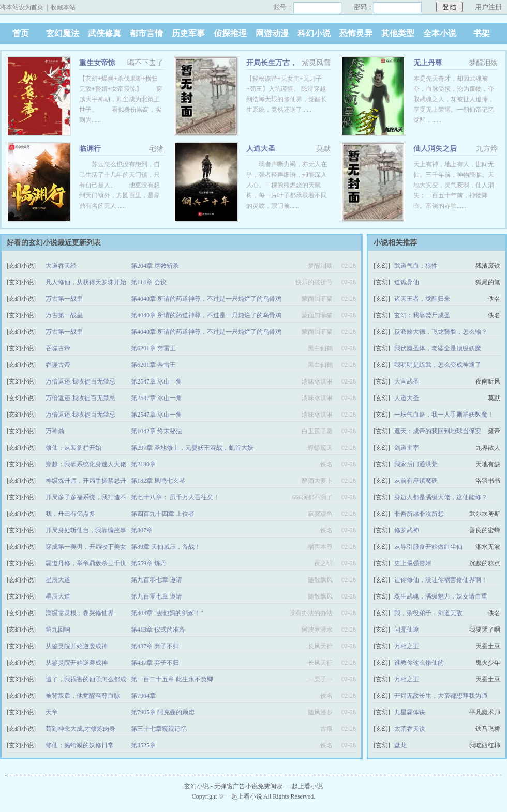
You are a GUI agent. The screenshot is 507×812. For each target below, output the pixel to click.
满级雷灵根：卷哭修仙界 (80, 613)
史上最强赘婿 (413, 563)
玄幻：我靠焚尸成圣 (422, 315)
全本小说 (440, 33)
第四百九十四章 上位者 (163, 514)
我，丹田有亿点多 (70, 514)
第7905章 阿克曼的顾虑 (163, 712)
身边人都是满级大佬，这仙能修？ (441, 497)
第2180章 (143, 464)
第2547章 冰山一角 (156, 381)
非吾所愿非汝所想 (419, 514)
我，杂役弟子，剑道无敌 (428, 613)
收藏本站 (63, 7)
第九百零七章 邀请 (156, 580)
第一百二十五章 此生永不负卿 (172, 679)
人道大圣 (261, 149)
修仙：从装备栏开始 (73, 448)
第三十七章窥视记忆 (159, 729)
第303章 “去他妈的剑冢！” (167, 613)
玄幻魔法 (63, 33)
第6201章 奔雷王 (153, 348)
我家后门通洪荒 (416, 464)
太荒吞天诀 (410, 729)
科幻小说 (314, 33)
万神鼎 (55, 431)
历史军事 (188, 33)
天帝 (52, 712)
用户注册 (488, 7)
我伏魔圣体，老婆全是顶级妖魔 (438, 348)
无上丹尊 (428, 63)
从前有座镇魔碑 (416, 481)
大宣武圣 (407, 381)
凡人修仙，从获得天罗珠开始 (86, 282)
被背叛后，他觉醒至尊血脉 (83, 696)
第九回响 (58, 630)
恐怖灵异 (356, 33)
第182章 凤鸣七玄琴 (158, 481)
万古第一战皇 (64, 299)
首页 (21, 33)
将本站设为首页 (22, 7)
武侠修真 (105, 33)
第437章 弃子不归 (155, 646)
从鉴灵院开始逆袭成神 (77, 646)
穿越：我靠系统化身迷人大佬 (86, 464)
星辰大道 (58, 580)
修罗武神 (407, 530)
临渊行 (90, 149)
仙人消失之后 (435, 149)
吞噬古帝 (58, 348)
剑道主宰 (407, 448)
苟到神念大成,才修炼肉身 (80, 729)
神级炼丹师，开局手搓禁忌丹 (86, 481)
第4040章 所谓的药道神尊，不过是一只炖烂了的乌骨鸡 (206, 299)
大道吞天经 (61, 266)
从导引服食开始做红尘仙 (428, 547)
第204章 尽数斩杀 (155, 266)
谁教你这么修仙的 (419, 663)
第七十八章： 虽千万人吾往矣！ (175, 497)
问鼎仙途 (407, 630)
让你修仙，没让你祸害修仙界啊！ (441, 580)
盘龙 (400, 745)
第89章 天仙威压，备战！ (166, 547)
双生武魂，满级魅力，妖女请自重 (441, 596)
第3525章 (143, 745)
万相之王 (407, 646)
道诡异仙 (407, 282)
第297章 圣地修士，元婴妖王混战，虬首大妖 (192, 448)
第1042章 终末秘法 (156, 431)
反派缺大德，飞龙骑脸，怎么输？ (441, 332)
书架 (482, 33)
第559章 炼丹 (149, 563)
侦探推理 (230, 33)
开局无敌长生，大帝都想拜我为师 (441, 696)
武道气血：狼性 (416, 266)
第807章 (142, 530)
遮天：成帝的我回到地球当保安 (438, 431)
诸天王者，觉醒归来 (422, 299)
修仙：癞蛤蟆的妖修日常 (80, 745)
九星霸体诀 (410, 712)
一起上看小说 (244, 796)
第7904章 (143, 696)
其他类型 (398, 33)
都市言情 (146, 33)
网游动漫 (272, 33)
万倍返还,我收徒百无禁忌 (80, 381)
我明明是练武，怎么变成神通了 (438, 365)
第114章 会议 (149, 282)
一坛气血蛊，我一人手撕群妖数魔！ (444, 415)
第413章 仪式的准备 (158, 630)
